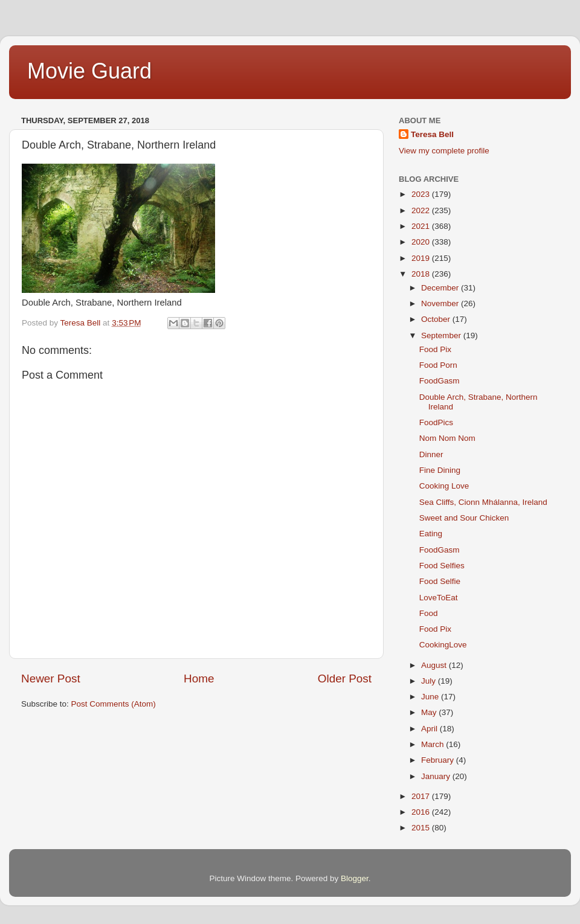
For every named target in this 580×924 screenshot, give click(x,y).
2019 (422, 258)
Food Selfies (442, 566)
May (430, 712)
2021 (422, 226)
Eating (431, 534)
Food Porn (438, 365)
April (430, 729)
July (430, 681)
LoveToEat (439, 598)
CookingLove (443, 645)
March (433, 744)
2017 (422, 796)
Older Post (345, 679)
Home (199, 679)
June (431, 697)
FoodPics (436, 422)
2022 (422, 210)
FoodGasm (440, 381)
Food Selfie (440, 581)
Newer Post (51, 679)
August (435, 665)
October (437, 319)
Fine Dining (440, 470)
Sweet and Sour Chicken (464, 518)
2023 (422, 194)
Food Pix (435, 349)
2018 (422, 274)
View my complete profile (444, 151)
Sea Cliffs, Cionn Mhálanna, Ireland (483, 502)
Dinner (431, 454)
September (442, 335)
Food (429, 613)
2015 (422, 828)
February (439, 760)
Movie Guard (89, 71)
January (437, 776)
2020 (422, 242)
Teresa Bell (432, 134)
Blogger (355, 878)
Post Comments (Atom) (114, 704)
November (441, 303)
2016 (422, 812)
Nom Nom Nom (447, 438)
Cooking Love (444, 486)
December (441, 288)
